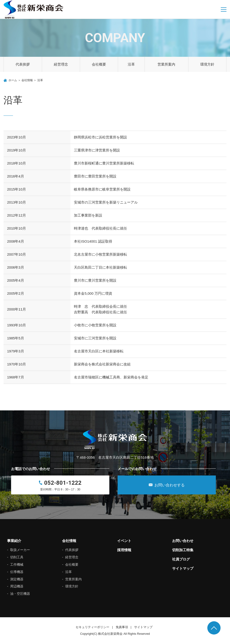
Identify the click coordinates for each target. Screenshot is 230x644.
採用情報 (124, 550)
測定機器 (17, 579)
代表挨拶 (23, 64)
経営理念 (61, 64)
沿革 (131, 64)
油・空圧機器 (20, 594)
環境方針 (207, 64)
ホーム (13, 80)
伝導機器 (17, 572)
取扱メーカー (20, 550)
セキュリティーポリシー (92, 627)
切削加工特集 (183, 550)
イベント (124, 541)
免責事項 (122, 627)
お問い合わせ (183, 541)
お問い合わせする (167, 485)
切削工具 (17, 557)
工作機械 (17, 564)
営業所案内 (166, 64)
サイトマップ (183, 568)
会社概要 (99, 64)
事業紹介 (14, 541)
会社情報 (27, 80)
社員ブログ (181, 559)
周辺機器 (17, 586)
